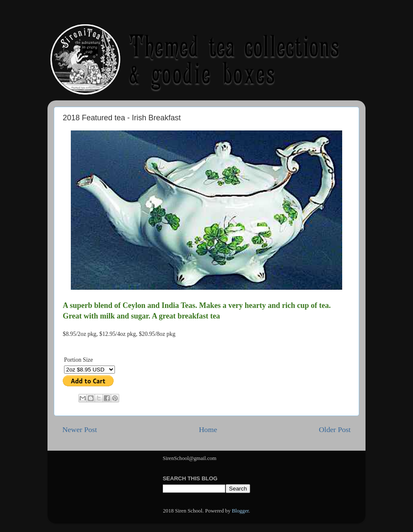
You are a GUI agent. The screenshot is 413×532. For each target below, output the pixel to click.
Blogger (240, 511)
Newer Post (80, 429)
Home (208, 429)
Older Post (335, 429)
